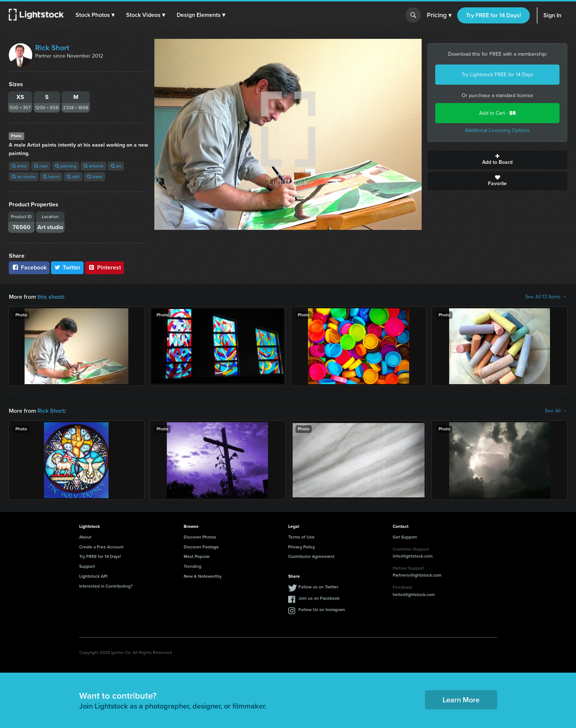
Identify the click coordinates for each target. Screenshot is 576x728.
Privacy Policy (302, 547)
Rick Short (52, 48)
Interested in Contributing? (106, 586)
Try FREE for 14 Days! (494, 15)
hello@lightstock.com (414, 595)
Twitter (67, 267)
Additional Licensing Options (497, 130)
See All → (556, 411)
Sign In (552, 15)
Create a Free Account (101, 547)
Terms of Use (301, 537)
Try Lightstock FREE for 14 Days (498, 75)
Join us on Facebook (319, 598)
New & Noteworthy (203, 576)
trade (95, 177)
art (116, 166)
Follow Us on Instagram (322, 610)
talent (51, 177)
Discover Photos (200, 537)
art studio (24, 177)
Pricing (439, 15)
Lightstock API (93, 576)
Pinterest (104, 267)
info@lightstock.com (413, 556)
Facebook (29, 267)
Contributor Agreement (311, 556)
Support (87, 566)
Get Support (405, 537)
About (85, 537)
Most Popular (197, 556)
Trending (192, 566)
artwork (93, 166)
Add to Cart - (498, 113)
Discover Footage (201, 547)
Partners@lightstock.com (417, 575)
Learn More (461, 700)
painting (66, 166)
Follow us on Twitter (318, 587)
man (41, 166)
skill (73, 177)
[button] (95, 15)
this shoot (50, 297)
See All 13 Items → (546, 297)
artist (19, 166)
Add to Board (497, 160)
